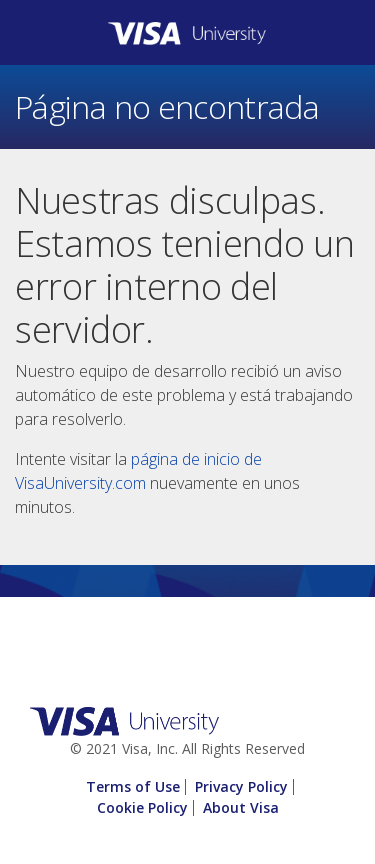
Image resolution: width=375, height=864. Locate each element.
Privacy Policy (241, 786)
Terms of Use (133, 786)
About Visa (241, 807)
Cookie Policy (142, 807)
